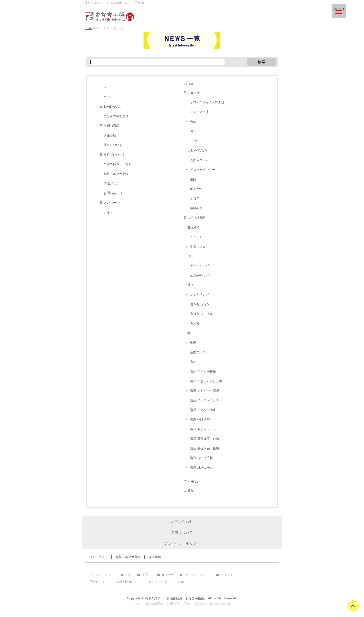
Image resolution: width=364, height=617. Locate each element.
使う (191, 285)
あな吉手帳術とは (116, 116)
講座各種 (110, 135)
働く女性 (196, 189)
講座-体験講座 (200, 420)
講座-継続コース (201, 468)
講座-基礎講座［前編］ (206, 439)
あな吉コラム (199, 160)
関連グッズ (111, 183)
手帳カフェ (198, 247)
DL (106, 87)
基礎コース (198, 352)
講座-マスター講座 (203, 410)
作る (191, 256)
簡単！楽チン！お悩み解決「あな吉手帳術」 (176, 598)
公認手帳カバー (201, 275)
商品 (191, 490)
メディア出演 (199, 112)
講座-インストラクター (206, 400)
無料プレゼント (114, 155)
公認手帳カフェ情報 (118, 164)
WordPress (158, 604)
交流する (194, 227)
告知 (193, 122)
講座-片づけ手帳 (201, 458)
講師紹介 (196, 208)
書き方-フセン (200, 304)
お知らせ (194, 93)
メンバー (110, 203)
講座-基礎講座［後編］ (206, 448)
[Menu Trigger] (339, 11)
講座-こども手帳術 (203, 371)
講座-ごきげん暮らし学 (206, 381)
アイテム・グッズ (203, 266)
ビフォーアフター (203, 170)
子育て (195, 198)
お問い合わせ (113, 193)
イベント (196, 237)
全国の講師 (111, 126)
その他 (192, 141)
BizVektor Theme (182, 604)
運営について (113, 145)
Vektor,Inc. (207, 604)
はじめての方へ (198, 150)
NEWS (189, 84)
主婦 (193, 179)
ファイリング (199, 295)
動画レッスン (113, 107)
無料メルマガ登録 (116, 174)
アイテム (110, 212)
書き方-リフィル (201, 314)
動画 (193, 343)
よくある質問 (197, 218)
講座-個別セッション (205, 429)
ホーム (108, 97)
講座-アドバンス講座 (205, 391)
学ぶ (191, 333)
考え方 (195, 323)
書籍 (193, 131)
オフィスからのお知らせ (207, 102)
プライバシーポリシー (182, 543)
